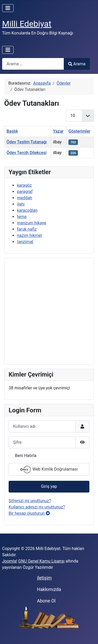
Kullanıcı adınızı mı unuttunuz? (37, 507)
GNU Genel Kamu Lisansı (41, 561)
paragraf (25, 192)
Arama (77, 64)
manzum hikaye (32, 223)
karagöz (24, 185)
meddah (25, 198)
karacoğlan (27, 210)
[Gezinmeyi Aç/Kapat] (8, 8)
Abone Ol (46, 601)
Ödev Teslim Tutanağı (27, 142)
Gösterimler (79, 131)
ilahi (21, 204)
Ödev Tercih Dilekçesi (27, 153)
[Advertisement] (49, 311)
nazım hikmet (30, 235)
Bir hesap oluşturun (29, 513)
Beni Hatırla (26, 456)
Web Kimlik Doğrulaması (49, 470)
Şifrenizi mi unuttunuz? (30, 501)
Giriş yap (49, 486)
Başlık (12, 131)
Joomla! (10, 561)
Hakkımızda (49, 589)
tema (22, 217)
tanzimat (25, 242)
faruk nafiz (27, 229)
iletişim (44, 578)
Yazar (58, 131)
